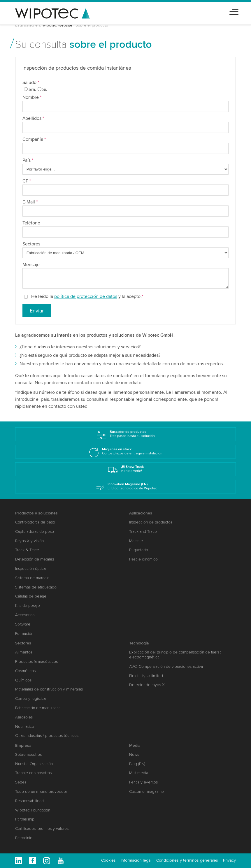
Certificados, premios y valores (42, 829)
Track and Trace (143, 531)
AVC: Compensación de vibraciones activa (166, 666)
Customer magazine (146, 791)
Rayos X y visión (29, 541)
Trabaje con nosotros (33, 773)
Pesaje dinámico (143, 559)
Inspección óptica (30, 569)
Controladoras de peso (35, 522)
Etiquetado (139, 550)
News (134, 754)
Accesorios (25, 615)
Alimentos (24, 652)
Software (23, 624)
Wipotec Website (57, 25)
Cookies (108, 860)
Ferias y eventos (143, 782)
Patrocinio (24, 838)
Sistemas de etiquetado (36, 587)
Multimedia (139, 773)
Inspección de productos (151, 522)
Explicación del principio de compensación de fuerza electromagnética (175, 655)
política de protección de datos (86, 296)
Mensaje (31, 265)
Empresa (23, 745)
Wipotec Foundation (33, 810)
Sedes (21, 782)
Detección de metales (35, 559)
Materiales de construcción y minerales (49, 689)
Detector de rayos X (147, 685)
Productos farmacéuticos (36, 661)
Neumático (25, 726)
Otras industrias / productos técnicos (47, 736)
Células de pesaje (31, 596)
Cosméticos (25, 671)
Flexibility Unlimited (146, 676)
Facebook (33, 861)
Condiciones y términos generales (187, 860)
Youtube (61, 861)
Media (135, 745)
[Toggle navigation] (234, 11)
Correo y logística (30, 699)
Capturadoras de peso (35, 531)
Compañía (34, 139)
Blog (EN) (137, 764)
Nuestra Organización (34, 764)
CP (27, 181)
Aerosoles (24, 717)
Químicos (23, 680)
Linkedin (19, 861)
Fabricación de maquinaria (38, 708)
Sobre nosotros (28, 754)
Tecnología (139, 643)
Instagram (47, 861)
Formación (24, 634)
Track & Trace (27, 550)
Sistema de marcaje (32, 578)
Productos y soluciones (36, 513)
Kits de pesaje (28, 606)
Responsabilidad (29, 801)
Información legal (136, 860)
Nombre (32, 97)
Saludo (31, 82)
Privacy (229, 860)
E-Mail (30, 202)
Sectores (31, 244)
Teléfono (31, 223)
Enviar (37, 311)
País (28, 160)
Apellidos (33, 118)
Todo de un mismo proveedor (41, 791)
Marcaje (136, 541)
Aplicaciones (141, 513)
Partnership (25, 819)
